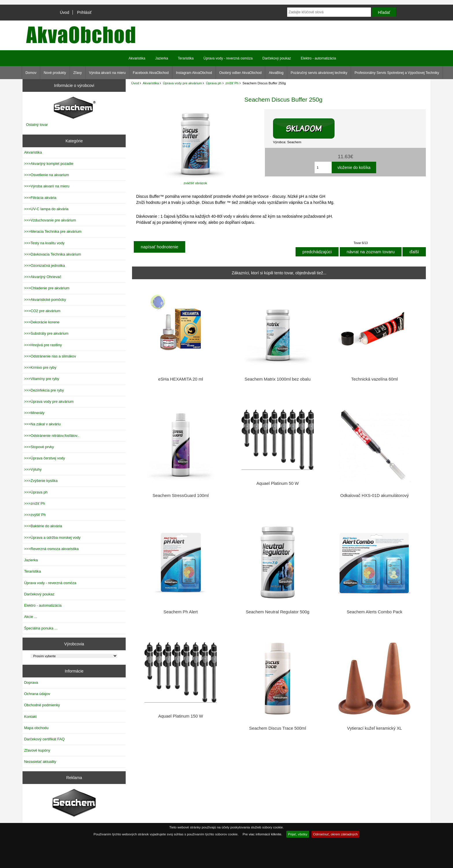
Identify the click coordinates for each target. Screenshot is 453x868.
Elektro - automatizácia (318, 58)
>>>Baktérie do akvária (43, 526)
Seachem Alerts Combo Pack (375, 612)
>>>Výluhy (33, 469)
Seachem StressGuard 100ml (181, 496)
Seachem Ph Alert (181, 612)
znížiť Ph (232, 83)
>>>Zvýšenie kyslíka (41, 481)
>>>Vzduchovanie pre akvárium (50, 220)
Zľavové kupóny (37, 750)
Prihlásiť (85, 12)
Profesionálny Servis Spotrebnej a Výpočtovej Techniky (397, 73)
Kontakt (30, 717)
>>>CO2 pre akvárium (42, 311)
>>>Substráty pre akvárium (46, 333)
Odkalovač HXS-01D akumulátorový (375, 496)
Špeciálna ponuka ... (41, 628)
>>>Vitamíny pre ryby (41, 379)
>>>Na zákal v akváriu (42, 424)
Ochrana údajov (37, 694)
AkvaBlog (276, 73)
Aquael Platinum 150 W (181, 716)
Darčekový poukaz (277, 58)
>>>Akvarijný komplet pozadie (49, 164)
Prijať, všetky (298, 834)
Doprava (31, 682)
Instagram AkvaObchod (194, 73)
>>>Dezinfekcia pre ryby (44, 390)
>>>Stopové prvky (39, 447)
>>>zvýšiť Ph (35, 515)
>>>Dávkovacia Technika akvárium (52, 254)
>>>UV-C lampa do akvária (46, 209)
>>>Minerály (34, 413)
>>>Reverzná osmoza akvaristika (51, 549)
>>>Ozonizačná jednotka (44, 266)
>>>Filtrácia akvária (40, 198)
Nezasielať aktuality (40, 762)
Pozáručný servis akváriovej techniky (319, 73)
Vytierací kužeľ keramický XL (374, 728)
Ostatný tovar (37, 125)
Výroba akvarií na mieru (107, 73)
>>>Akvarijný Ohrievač (43, 277)
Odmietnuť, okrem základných (336, 834)
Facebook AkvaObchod (151, 73)
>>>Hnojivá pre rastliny (43, 345)
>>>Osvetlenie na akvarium (47, 175)
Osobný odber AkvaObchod (241, 73)
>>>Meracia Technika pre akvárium (53, 231)
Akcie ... (30, 617)
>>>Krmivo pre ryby (40, 367)
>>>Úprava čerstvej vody (44, 458)
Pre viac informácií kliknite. (262, 834)
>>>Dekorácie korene (42, 322)
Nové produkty (55, 73)
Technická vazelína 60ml (375, 379)
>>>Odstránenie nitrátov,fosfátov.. (52, 436)
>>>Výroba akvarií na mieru (47, 186)
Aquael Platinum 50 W (277, 483)
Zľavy (78, 73)
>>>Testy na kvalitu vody (44, 243)
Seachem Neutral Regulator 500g (278, 612)
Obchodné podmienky (42, 705)
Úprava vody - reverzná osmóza (228, 58)
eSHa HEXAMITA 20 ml (180, 379)
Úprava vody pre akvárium (182, 83)
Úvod (64, 12)
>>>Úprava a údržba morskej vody (52, 538)
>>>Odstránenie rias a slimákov (50, 356)
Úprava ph (214, 83)
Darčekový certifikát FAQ (44, 739)
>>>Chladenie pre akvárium (47, 288)
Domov (31, 73)
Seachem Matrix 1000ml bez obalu (278, 379)
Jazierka (162, 58)
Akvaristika (151, 83)
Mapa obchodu (36, 728)
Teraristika (186, 58)
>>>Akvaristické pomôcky (45, 300)
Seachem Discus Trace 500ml (277, 728)
